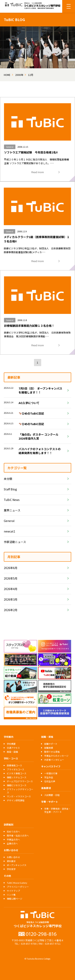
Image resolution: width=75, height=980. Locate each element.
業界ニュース (12, 510)
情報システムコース (17, 777)
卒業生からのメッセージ (56, 756)
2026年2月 (11, 610)
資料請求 (11, 861)
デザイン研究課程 (16, 800)
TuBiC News (12, 500)
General (9, 521)
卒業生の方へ (13, 839)
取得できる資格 (52, 752)
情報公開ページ (14, 899)
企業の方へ (12, 843)
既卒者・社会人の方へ (18, 835)
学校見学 (11, 869)
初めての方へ (13, 831)
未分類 (8, 479)
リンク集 (11, 895)
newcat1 (9, 531)
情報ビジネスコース (17, 785)
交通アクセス (13, 748)
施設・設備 (12, 752)
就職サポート (51, 744)
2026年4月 (11, 589)
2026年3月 (11, 599)
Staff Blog (10, 489)
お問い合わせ (13, 857)
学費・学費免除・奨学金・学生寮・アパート (57, 810)
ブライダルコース (15, 769)
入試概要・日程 (52, 795)
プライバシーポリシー (18, 887)
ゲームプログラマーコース (20, 781)
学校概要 (11, 744)
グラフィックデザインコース (20, 791)
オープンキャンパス (17, 865)
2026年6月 (11, 568)
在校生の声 (50, 781)
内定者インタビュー (54, 760)
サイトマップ (13, 891)
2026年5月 (11, 578)
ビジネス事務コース (17, 773)
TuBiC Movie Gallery (17, 883)
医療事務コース (14, 765)
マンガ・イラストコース (19, 796)
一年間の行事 (51, 773)
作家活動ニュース (15, 542)
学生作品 (49, 777)
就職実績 (49, 748)
